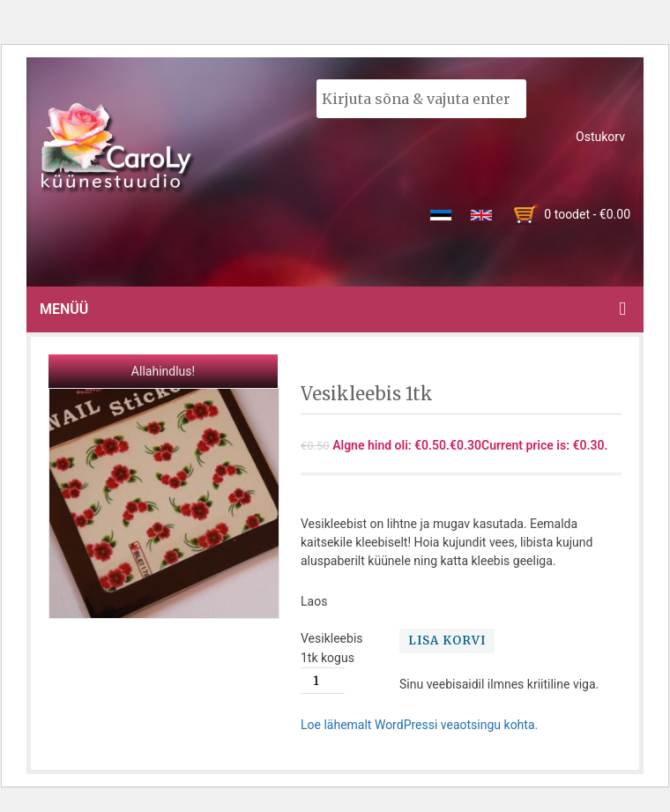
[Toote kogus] (323, 681)
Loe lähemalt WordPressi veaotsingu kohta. (419, 725)
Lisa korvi (447, 641)
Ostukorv (600, 137)
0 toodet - (587, 214)
